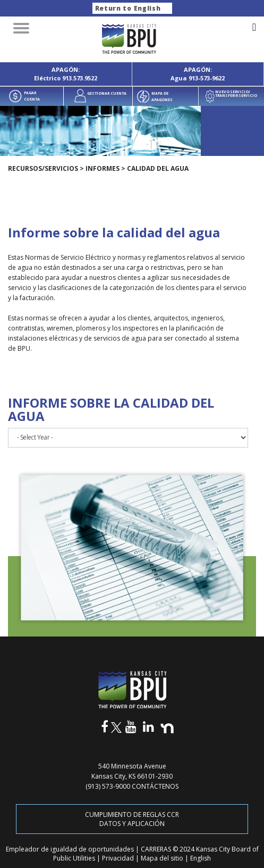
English (201, 858)
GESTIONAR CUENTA (107, 93)
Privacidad (119, 858)
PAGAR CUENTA (32, 96)
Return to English (128, 8)
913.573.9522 (80, 78)
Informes (103, 168)
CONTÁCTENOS (155, 786)
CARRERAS (157, 849)
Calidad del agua (158, 168)
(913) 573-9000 (108, 786)
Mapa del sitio (163, 858)
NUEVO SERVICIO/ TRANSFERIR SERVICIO (236, 94)
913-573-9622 (207, 78)
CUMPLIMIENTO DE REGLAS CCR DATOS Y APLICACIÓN (132, 819)
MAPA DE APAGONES (162, 97)
